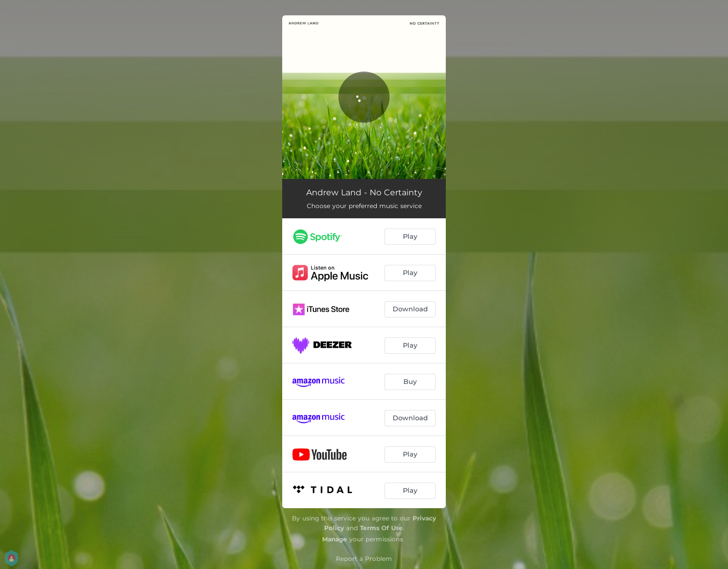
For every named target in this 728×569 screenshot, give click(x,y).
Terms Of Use (381, 528)
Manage (335, 539)
